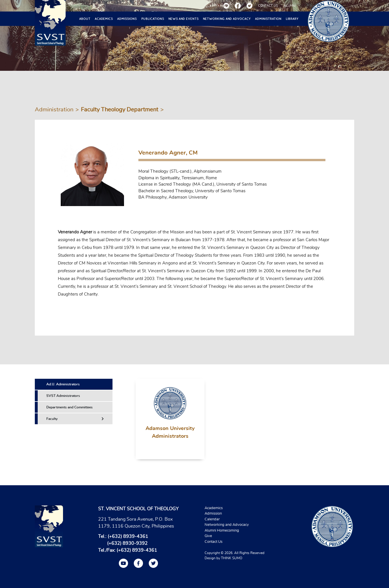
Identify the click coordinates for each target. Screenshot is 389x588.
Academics (104, 19)
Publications (153, 19)
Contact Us (213, 542)
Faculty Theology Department (120, 110)
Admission (213, 514)
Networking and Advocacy (227, 19)
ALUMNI (290, 6)
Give (208, 536)
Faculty (75, 419)
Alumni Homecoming (222, 531)
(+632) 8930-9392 (127, 543)
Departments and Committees (69, 407)
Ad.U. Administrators (63, 384)
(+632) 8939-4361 (128, 536)
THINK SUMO (232, 558)
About (85, 19)
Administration (268, 19)
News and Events (183, 19)
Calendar (212, 519)
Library (292, 19)
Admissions (127, 19)
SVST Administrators (63, 396)
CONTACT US (268, 6)
